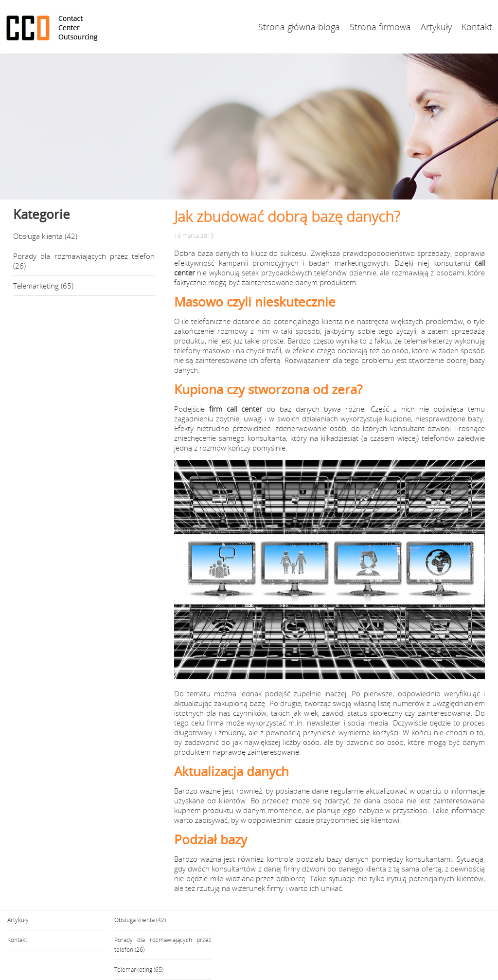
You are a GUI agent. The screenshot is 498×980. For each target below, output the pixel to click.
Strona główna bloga (299, 27)
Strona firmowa (380, 27)
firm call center (236, 409)
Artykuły (436, 27)
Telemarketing (36, 286)
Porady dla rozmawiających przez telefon (84, 256)
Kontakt (477, 27)
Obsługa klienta (38, 236)
